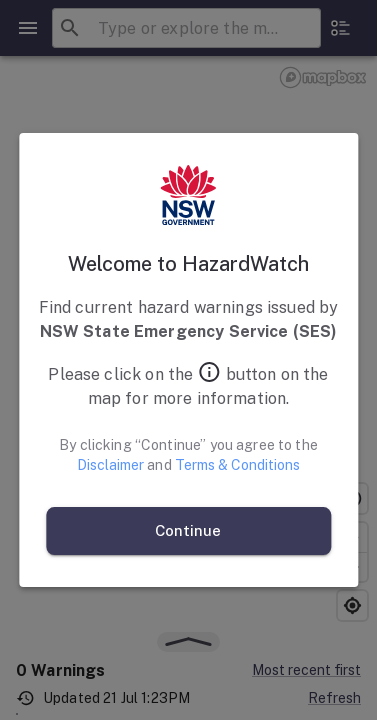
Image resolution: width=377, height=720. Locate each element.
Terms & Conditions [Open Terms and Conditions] (237, 465)
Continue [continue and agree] (188, 531)
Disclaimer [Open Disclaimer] (110, 465)
